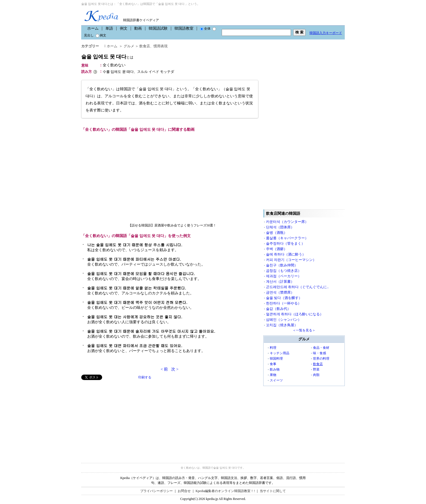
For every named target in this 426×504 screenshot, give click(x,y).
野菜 (316, 369)
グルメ (129, 46)
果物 (273, 375)
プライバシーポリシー (156, 491)
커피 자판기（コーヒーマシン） (291, 260)
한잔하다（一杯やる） (284, 303)
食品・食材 (321, 348)
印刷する (145, 377)
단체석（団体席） (280, 227)
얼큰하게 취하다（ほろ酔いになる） (295, 314)
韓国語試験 (158, 28)
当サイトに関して (273, 491)
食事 (273, 364)
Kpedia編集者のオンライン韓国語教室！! (225, 491)
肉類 (316, 375)
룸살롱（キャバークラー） (287, 238)
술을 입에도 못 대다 (107, 57)
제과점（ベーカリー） (284, 276)
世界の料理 (321, 359)
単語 (109, 28)
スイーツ (276, 380)
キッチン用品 (280, 353)
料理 (273, 348)
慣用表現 (161, 46)
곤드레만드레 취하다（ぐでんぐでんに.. (297, 287)
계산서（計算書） (280, 281)
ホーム (93, 28)
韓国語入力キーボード (326, 33)
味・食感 (319, 353)
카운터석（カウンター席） (287, 222)
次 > (175, 369)
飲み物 (275, 369)
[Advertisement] (122, 418)
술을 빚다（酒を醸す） (284, 298)
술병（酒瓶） (277, 233)
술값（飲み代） (278, 309)
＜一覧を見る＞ (304, 330)
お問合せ (184, 491)
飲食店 (145, 46)
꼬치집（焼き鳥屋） (282, 325)
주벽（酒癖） (277, 249)
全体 (205, 29)
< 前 (164, 369)
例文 (124, 28)
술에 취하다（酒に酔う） (286, 254)
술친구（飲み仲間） (282, 265)
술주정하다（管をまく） (285, 243)
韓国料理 (276, 359)
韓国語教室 (184, 28)
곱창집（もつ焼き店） (284, 271)
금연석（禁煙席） (280, 292)
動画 (138, 28)
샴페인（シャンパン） (284, 320)
